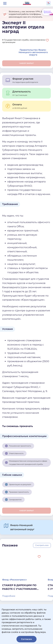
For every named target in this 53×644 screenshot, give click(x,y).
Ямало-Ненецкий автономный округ (22, 527)
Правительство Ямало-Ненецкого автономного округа (33, 52)
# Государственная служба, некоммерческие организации (24, 41)
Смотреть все (42, 545)
